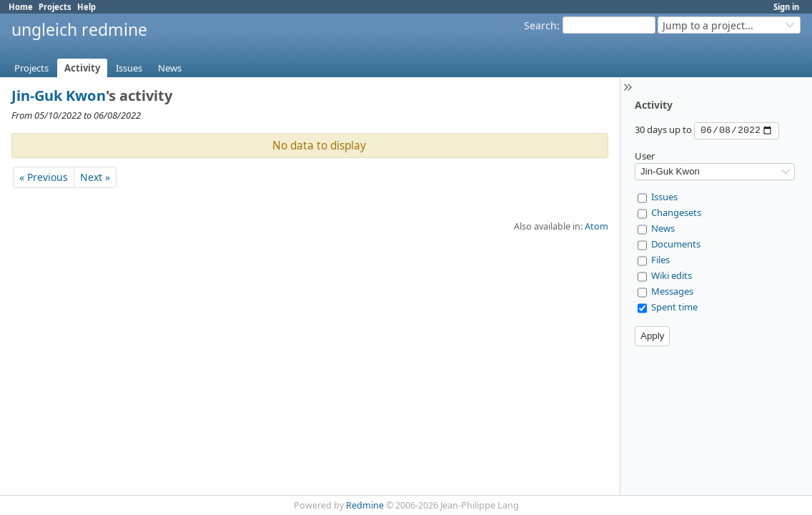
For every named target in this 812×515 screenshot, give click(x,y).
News (170, 68)
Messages (672, 291)
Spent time (674, 307)
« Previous (44, 177)
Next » (95, 177)
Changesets (676, 212)
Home (21, 7)
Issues (129, 68)
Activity (82, 68)
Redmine (365, 505)
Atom (596, 226)
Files (660, 260)
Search (540, 25)
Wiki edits (672, 275)
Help (86, 7)
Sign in (786, 7)
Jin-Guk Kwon (59, 95)
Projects (55, 7)
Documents (676, 244)
